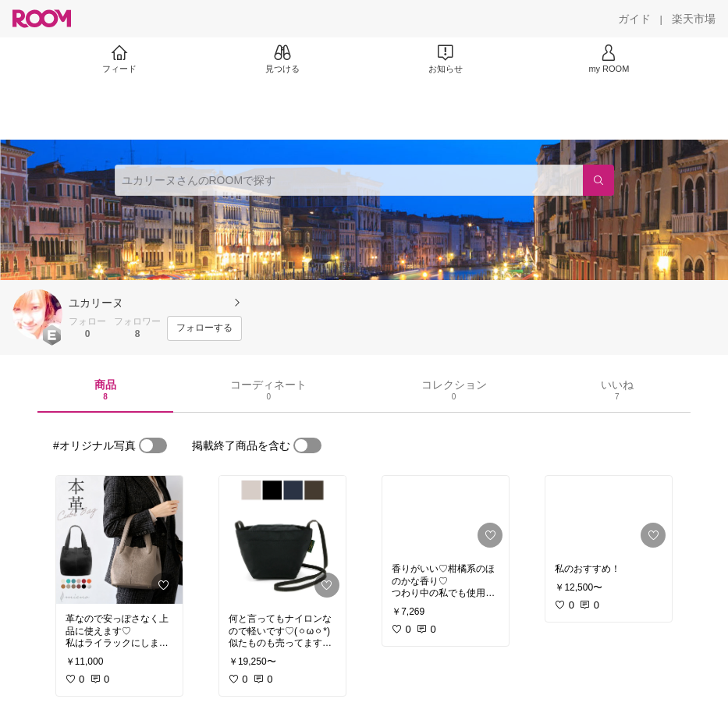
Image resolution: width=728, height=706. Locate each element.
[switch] (153, 445)
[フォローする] (204, 328)
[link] (119, 540)
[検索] (598, 180)
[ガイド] (634, 19)
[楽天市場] (694, 19)
